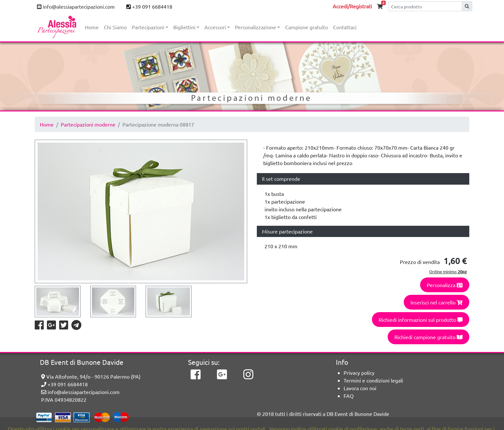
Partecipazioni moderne (88, 124)
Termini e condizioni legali (373, 380)
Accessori (215, 27)
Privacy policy (359, 373)
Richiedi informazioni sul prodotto (421, 320)
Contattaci (345, 27)
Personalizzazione (256, 27)
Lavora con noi (360, 388)
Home (92, 27)
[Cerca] (425, 6)
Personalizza (445, 285)
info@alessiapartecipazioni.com (76, 6)
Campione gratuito (306, 27)
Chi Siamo (115, 27)
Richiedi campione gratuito (428, 337)
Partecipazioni (148, 27)
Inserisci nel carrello (437, 302)
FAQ (349, 396)
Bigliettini (184, 27)
